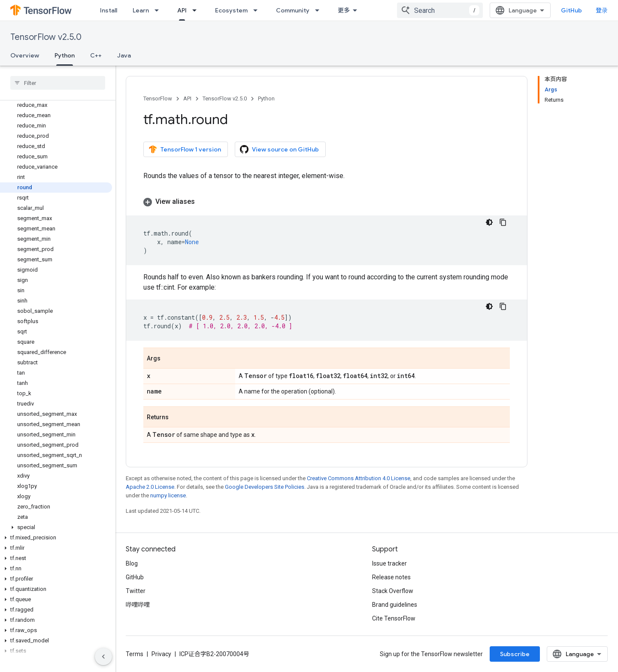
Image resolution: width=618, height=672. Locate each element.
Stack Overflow (393, 591)
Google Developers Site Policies (265, 487)
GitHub (571, 10)
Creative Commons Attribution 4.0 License (359, 478)
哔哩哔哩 (138, 605)
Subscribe (515, 654)
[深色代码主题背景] (489, 222)
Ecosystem (231, 10)
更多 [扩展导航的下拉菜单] (344, 10)
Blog (132, 563)
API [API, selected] (182, 10)
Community (293, 10)
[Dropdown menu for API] (197, 10)
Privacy (161, 654)
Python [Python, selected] (65, 55)
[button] (56, 527)
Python (266, 98)
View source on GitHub (279, 149)
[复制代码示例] (503, 222)
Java (124, 55)
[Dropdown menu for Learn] (159, 10)
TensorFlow (158, 98)
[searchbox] (58, 83)
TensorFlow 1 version (185, 149)
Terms (135, 654)
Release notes (391, 577)
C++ (96, 55)
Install (109, 10)
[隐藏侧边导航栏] (103, 657)
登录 (602, 10)
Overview (25, 55)
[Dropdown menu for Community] (320, 10)
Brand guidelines (395, 605)
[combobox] (440, 10)
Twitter (136, 591)
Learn (141, 10)
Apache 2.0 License (150, 487)
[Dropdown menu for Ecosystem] (258, 10)
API (187, 98)
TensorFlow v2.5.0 (46, 37)
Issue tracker (389, 563)
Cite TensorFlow (394, 618)
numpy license (168, 495)
